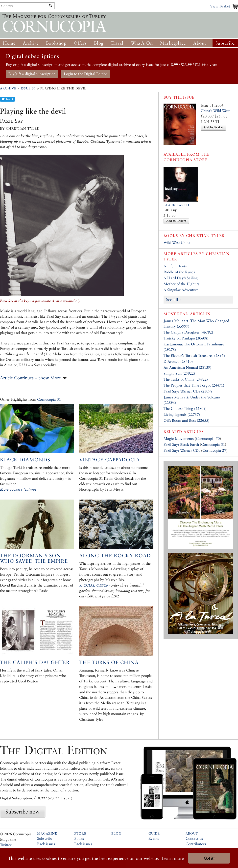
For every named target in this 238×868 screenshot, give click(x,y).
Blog (99, 43)
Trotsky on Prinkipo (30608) (186, 338)
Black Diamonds (25, 460)
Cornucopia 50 (208, 438)
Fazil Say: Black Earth (181, 444)
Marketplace (173, 43)
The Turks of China (109, 662)
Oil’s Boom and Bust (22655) (186, 420)
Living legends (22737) (182, 414)
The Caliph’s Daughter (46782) (188, 332)
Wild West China (177, 242)
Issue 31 (28, 88)
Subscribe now (23, 812)
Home (9, 43)
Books (79, 838)
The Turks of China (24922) (186, 379)
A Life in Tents (175, 266)
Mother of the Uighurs (181, 284)
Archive (31, 43)
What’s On (142, 43)
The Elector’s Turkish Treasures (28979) (195, 355)
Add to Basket (213, 127)
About (200, 43)
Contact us (194, 838)
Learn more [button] (173, 858)
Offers (80, 43)
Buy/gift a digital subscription (32, 74)
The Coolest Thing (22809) (185, 408)
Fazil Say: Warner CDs (182, 450)
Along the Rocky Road (115, 556)
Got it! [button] (209, 858)
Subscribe (225, 43)
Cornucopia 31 (49, 399)
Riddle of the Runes (179, 272)
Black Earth (176, 205)
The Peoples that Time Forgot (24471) (194, 385)
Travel (117, 43)
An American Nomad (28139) (187, 367)
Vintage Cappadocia (109, 460)
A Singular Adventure (181, 290)
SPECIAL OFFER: (94, 585)
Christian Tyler (205, 236)
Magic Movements (179, 438)
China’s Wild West (215, 111)
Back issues (46, 844)
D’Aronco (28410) (178, 361)
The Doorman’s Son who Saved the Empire (34, 558)
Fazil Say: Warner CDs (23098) (189, 391)
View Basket (220, 6)
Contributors (196, 844)
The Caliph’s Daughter (35, 662)
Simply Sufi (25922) (179, 373)
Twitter (6, 845)
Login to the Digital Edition (86, 74)
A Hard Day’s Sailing (181, 278)
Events (154, 838)
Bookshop (56, 43)
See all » (174, 299)
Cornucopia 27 (214, 450)
